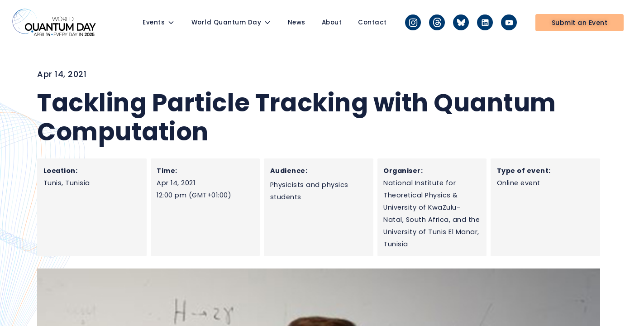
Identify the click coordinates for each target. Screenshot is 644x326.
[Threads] (437, 22)
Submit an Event (580, 23)
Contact (372, 22)
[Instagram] (413, 22)
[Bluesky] (461, 22)
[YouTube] (509, 22)
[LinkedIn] (485, 22)
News (297, 22)
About (332, 22)
